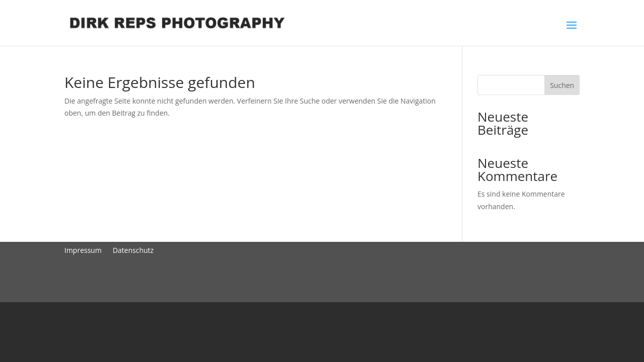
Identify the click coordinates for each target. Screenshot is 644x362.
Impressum (83, 250)
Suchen (562, 85)
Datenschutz (133, 250)
